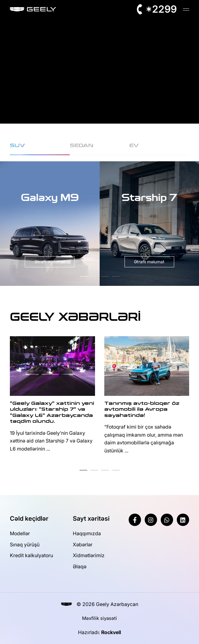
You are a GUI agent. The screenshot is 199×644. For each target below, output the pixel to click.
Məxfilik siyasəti (99, 618)
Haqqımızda (87, 533)
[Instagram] (151, 520)
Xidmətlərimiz (89, 555)
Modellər (20, 533)
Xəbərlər (83, 544)
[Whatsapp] (167, 520)
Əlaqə (80, 566)
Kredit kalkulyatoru (31, 555)
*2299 (161, 9)
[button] (83, 276)
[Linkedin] (183, 520)
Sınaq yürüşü (25, 544)
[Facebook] (135, 520)
